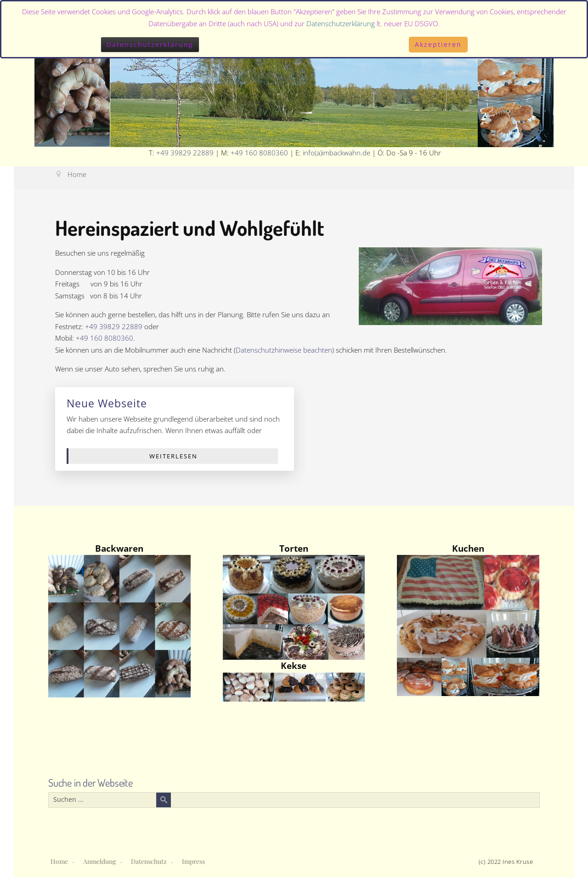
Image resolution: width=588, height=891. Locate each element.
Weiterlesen (173, 456)
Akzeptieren (438, 44)
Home (59, 861)
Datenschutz (149, 861)
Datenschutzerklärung (341, 23)
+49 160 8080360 (259, 153)
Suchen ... (49, 793)
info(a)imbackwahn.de (336, 153)
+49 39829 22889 (185, 153)
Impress (193, 861)
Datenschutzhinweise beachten (284, 350)
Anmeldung (99, 861)
